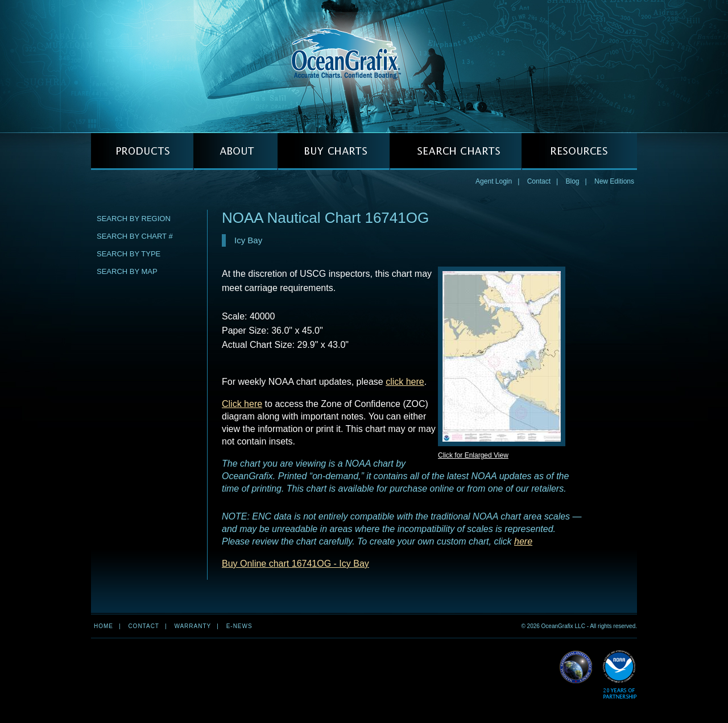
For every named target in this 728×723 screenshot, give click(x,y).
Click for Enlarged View (473, 455)
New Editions (614, 181)
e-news (239, 626)
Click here (242, 404)
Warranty (193, 626)
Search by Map (127, 271)
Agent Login (494, 181)
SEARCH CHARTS (456, 151)
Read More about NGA (576, 667)
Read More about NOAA (620, 675)
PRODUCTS (142, 151)
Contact (539, 181)
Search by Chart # (135, 236)
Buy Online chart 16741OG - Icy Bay (295, 564)
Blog (572, 181)
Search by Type (129, 254)
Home (104, 626)
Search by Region (134, 219)
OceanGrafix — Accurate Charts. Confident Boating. (364, 66)
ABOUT (235, 151)
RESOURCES (579, 151)
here (523, 541)
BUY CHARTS (334, 151)
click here (405, 382)
